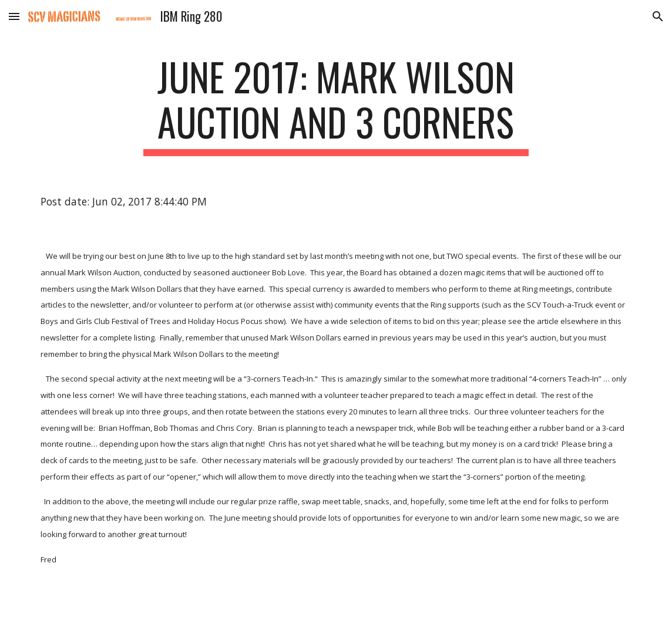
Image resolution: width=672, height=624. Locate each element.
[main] (336, 105)
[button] (14, 16)
